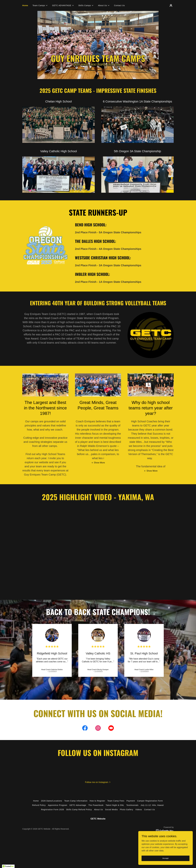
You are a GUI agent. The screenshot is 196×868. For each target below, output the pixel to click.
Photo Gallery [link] (127, 810)
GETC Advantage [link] (78, 805)
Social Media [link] (111, 810)
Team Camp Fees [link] (116, 801)
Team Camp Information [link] (76, 801)
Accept (165, 858)
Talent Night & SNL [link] (115, 805)
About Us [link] (99, 810)
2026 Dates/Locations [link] (52, 801)
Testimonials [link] (132, 805)
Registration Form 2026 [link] (53, 810)
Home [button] (36, 801)
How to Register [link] (97, 801)
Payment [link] (131, 801)
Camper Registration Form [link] (150, 801)
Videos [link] (139, 810)
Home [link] (25, 5)
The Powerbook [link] (96, 805)
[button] (40, 5)
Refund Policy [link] (39, 805)
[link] (85, 729)
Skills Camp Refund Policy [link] (79, 810)
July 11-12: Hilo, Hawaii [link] (152, 805)
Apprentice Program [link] (58, 805)
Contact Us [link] (119, 5)
